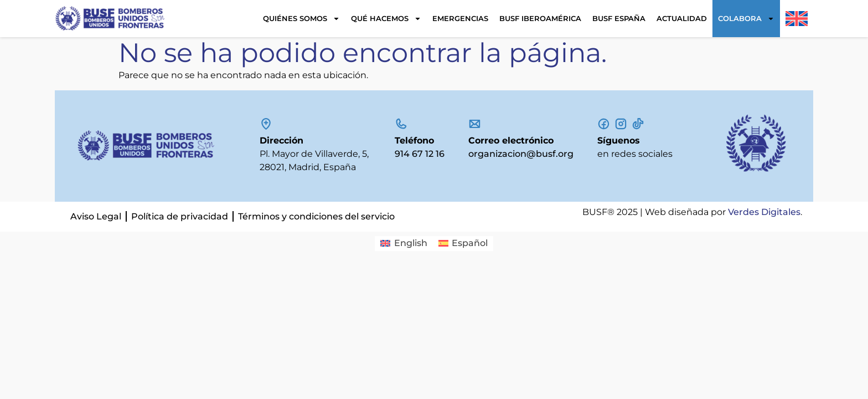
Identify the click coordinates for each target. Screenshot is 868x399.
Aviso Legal (96, 216)
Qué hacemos (386, 19)
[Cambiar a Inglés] (797, 19)
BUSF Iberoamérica (540, 18)
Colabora (746, 19)
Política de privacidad (180, 216)
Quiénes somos (301, 19)
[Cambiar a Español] (463, 244)
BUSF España (619, 18)
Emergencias (460, 18)
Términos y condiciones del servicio (316, 216)
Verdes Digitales (764, 212)
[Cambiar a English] (404, 244)
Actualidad (682, 18)
